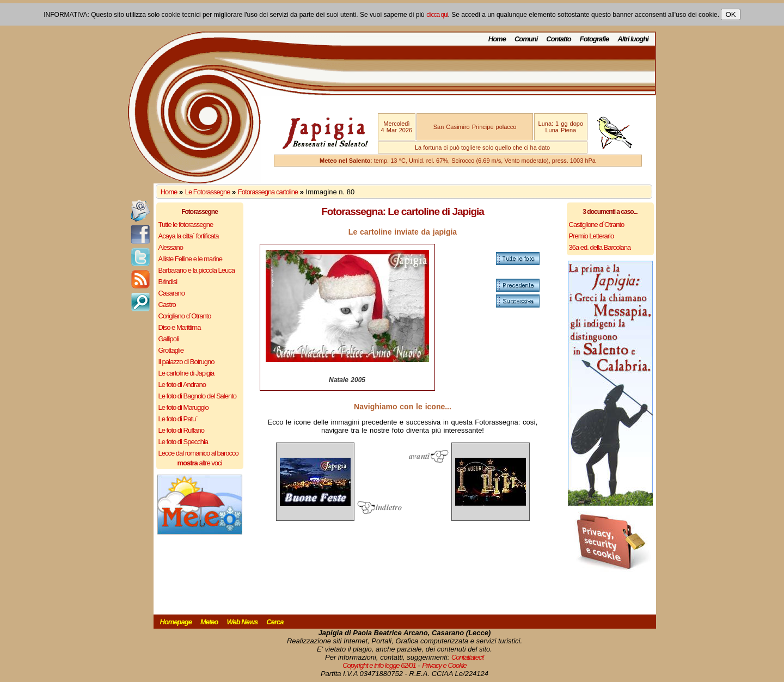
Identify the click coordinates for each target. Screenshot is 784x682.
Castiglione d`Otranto (597, 225)
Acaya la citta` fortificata (189, 236)
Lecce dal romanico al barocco (198, 453)
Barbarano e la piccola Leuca (197, 270)
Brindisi (168, 282)
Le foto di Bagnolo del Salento (197, 396)
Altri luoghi (633, 39)
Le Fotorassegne (208, 192)
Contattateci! (468, 657)
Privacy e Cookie (444, 665)
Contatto (558, 39)
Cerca (275, 622)
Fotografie (595, 39)
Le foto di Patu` (178, 419)
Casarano (171, 293)
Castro (167, 305)
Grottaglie (171, 350)
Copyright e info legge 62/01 (379, 665)
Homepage (176, 622)
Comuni (526, 39)
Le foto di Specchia (183, 442)
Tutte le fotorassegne (186, 225)
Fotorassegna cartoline (268, 192)
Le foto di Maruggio (183, 407)
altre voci (200, 463)
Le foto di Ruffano (181, 430)
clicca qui (437, 15)
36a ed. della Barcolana (600, 247)
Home (497, 39)
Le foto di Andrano (182, 385)
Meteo (209, 622)
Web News (243, 622)
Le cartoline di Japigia (186, 373)
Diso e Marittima (180, 327)
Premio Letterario (592, 236)
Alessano (171, 247)
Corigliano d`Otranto (185, 316)
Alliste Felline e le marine (191, 259)
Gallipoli (169, 339)
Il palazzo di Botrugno (186, 362)
